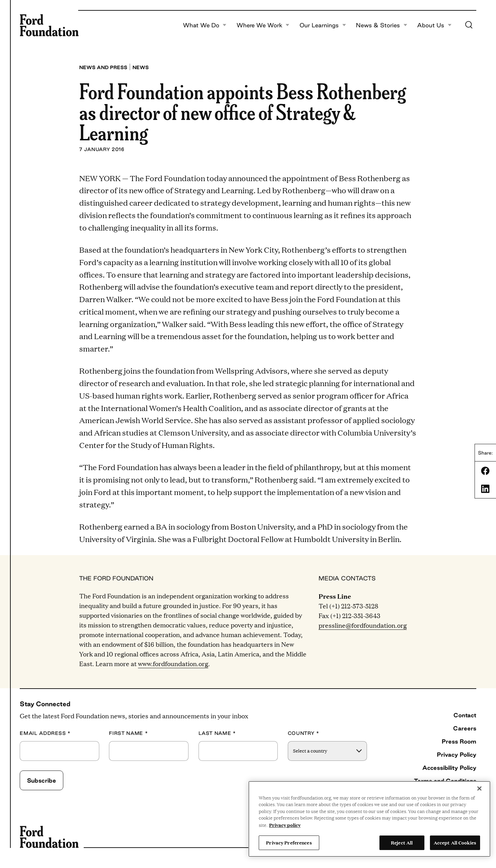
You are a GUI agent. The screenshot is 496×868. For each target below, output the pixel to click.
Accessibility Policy (449, 768)
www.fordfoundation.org (173, 664)
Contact (465, 715)
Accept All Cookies (455, 842)
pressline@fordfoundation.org (363, 625)
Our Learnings (323, 25)
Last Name (217, 733)
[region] (369, 819)
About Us (434, 25)
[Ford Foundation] (49, 25)
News (141, 67)
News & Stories (382, 25)
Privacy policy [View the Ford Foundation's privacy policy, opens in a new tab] (285, 825)
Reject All (402, 842)
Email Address (45, 733)
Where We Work (263, 25)
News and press (103, 67)
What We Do (205, 25)
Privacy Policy (457, 754)
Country (304, 733)
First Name (128, 733)
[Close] (479, 788)
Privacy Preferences (289, 842)
